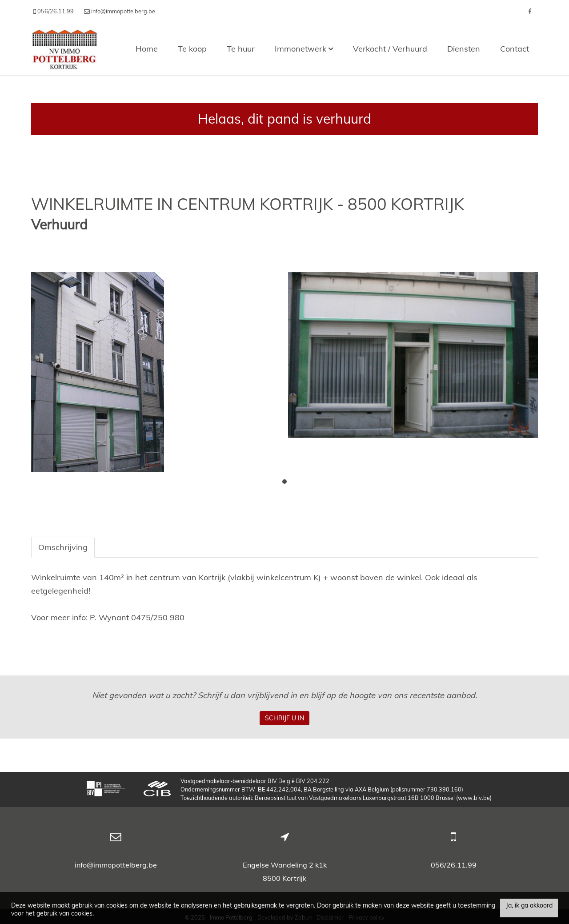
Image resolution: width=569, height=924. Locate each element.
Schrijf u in (284, 718)
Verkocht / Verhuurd (390, 49)
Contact (515, 49)
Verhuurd (59, 225)
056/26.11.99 (454, 865)
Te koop (192, 49)
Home (147, 49)
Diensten (464, 49)
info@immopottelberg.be (116, 865)
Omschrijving (63, 547)
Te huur (241, 49)
